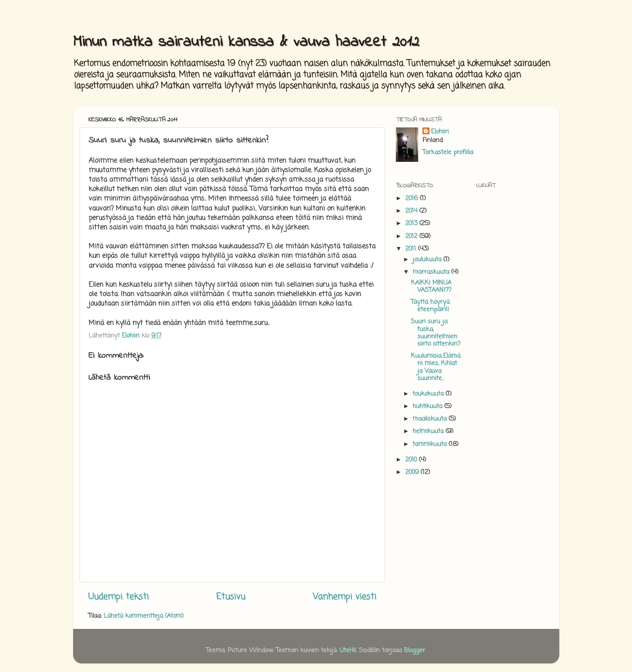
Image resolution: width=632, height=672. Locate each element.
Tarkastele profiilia (448, 152)
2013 (412, 223)
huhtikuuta (429, 406)
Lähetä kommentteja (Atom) (144, 616)
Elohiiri (440, 132)
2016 (413, 198)
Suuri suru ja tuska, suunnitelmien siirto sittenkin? (436, 333)
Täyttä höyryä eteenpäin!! (430, 306)
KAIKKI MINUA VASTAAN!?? (431, 286)
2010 (412, 460)
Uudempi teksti (119, 597)
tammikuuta (431, 444)
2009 (413, 472)
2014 (412, 211)
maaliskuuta (431, 419)
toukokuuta (429, 394)
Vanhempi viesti (345, 597)
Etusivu (231, 597)
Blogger (415, 650)
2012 (412, 236)
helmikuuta (429, 431)
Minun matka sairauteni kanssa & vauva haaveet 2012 (246, 42)
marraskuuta (432, 272)
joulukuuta (428, 260)
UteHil (348, 650)
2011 (412, 249)
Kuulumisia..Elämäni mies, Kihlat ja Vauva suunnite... (436, 367)
